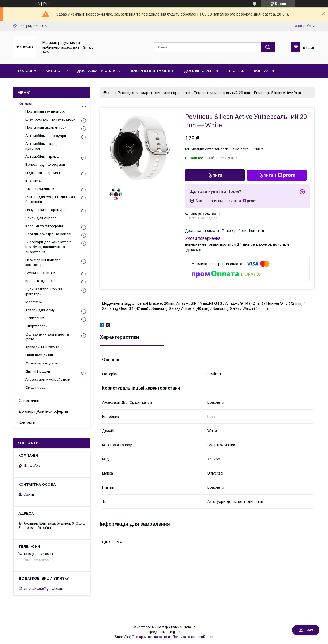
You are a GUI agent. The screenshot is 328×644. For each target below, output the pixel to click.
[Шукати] (268, 47)
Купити (215, 175)
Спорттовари (36, 326)
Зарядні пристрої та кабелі (48, 234)
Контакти (264, 71)
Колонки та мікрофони (44, 226)
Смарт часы (36, 387)
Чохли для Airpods (41, 218)
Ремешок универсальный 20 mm (222, 93)
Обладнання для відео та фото (47, 337)
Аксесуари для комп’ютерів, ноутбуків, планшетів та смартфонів (49, 247)
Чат (306, 630)
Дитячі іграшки (38, 371)
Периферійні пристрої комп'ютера (44, 262)
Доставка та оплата (98, 71)
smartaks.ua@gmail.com (43, 588)
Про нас (236, 71)
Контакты (27, 422)
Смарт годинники (40, 189)
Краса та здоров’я (41, 281)
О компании (29, 400)
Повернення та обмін (152, 71)
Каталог (54, 71)
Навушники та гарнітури (45, 210)
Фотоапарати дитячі (42, 363)
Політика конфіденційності (193, 637)
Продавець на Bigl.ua (164, 632)
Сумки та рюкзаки (40, 273)
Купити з (277, 175)
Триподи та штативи (42, 347)
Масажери (34, 302)
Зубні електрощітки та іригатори (44, 292)
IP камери (34, 181)
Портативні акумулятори (46, 127)
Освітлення (35, 318)
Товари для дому (40, 310)
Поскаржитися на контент (151, 637)
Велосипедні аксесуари (45, 165)
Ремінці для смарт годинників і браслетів (154, 93)
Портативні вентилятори (46, 111)
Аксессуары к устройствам (48, 379)
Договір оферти (201, 71)
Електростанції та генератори (50, 119)
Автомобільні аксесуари (46, 136)
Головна (27, 71)
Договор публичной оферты (43, 411)
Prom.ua (189, 627)
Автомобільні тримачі (43, 157)
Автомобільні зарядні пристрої (43, 146)
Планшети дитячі (40, 355)
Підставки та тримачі (43, 173)
